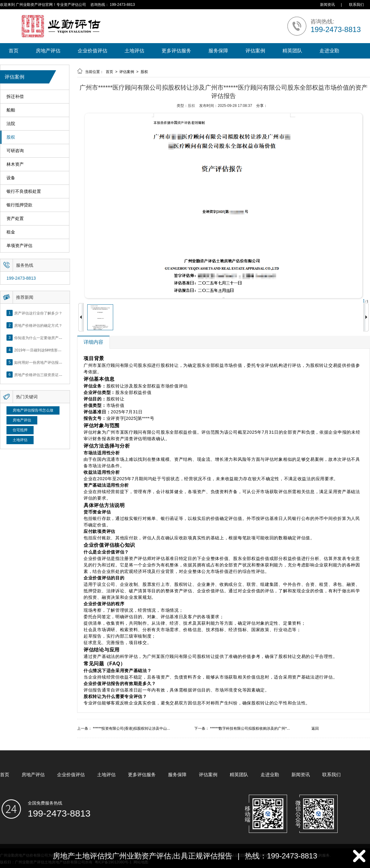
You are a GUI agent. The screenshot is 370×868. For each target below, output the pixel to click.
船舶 (11, 110)
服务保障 (218, 51)
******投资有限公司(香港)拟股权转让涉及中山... (131, 728)
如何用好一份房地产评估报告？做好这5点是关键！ (56, 362)
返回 (315, 728)
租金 (11, 232)
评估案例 (255, 51)
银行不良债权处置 (24, 191)
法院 (11, 124)
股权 (11, 137)
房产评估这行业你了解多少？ (38, 313)
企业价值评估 (92, 51)
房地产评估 (48, 51)
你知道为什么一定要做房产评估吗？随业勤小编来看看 (59, 338)
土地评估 (134, 51)
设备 (11, 178)
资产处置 (15, 219)
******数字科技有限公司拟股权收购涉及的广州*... (250, 728)
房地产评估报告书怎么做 (33, 410)
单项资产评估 (19, 246)
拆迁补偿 (15, 97)
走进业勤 (329, 51)
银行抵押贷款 (19, 205)
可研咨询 (15, 151)
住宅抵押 (20, 430)
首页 (14, 51)
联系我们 (356, 5)
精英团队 (292, 51)
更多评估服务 (176, 51)
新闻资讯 (327, 5)
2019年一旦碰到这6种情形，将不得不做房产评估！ (56, 350)
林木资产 (15, 164)
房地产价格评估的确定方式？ (38, 325)
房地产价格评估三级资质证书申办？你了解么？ (53, 375)
